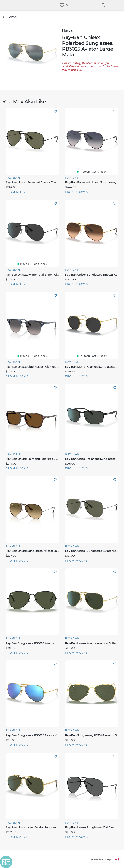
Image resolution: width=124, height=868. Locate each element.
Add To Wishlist (55, 111)
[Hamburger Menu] (21, 5)
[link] (62, 5)
